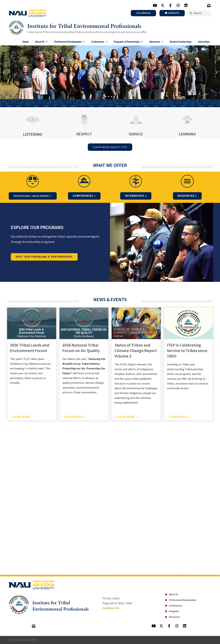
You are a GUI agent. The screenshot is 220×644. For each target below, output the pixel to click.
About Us (42, 42)
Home (26, 42)
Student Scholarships (181, 42)
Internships (204, 42)
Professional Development (70, 42)
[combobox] (200, 13)
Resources (156, 42)
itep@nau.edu (111, 608)
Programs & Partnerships (129, 42)
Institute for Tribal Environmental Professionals (84, 26)
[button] (4, 72)
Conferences (99, 42)
